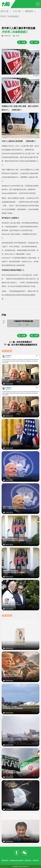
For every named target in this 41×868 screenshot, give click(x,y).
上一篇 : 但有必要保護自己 (21, 342)
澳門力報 (4, 11)
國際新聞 (29, 11)
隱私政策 (28, 860)
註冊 (19, 325)
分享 (36, 42)
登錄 (27, 325)
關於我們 (5, 860)
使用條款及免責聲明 (17, 860)
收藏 (24, 42)
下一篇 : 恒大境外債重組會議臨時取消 (21, 345)
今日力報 (17, 11)
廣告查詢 (36, 860)
